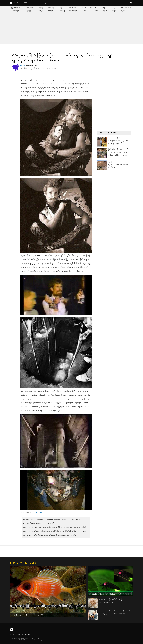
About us (13, 634)
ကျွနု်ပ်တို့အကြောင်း (46, 3)
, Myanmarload (29, 65)
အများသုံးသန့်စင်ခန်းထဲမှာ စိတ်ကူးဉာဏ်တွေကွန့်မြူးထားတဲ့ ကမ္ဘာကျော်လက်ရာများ (119, 141)
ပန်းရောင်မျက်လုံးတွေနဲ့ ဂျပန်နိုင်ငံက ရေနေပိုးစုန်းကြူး (108, 594)
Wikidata (38, 513)
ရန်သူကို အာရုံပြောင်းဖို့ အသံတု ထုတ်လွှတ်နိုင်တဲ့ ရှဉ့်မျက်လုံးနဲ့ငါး (34, 615)
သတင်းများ (34, 3)
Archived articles (24, 634)
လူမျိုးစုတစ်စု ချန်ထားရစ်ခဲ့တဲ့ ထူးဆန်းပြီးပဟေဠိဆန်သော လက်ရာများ (119, 164)
